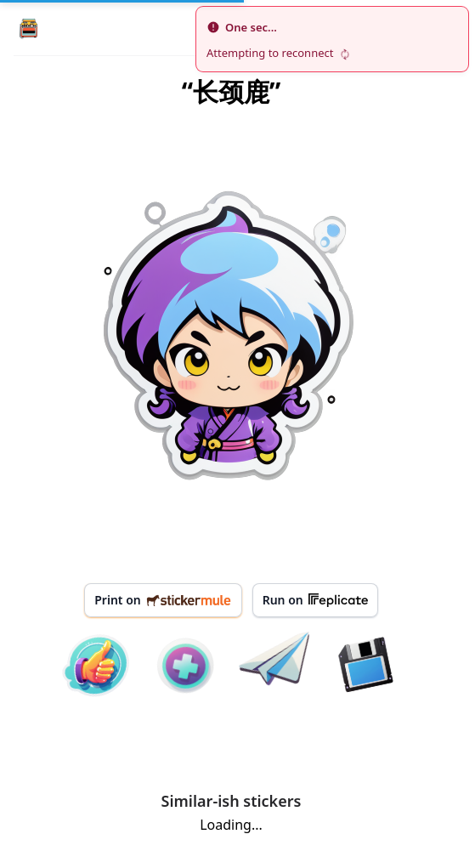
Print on (163, 600)
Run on (315, 600)
